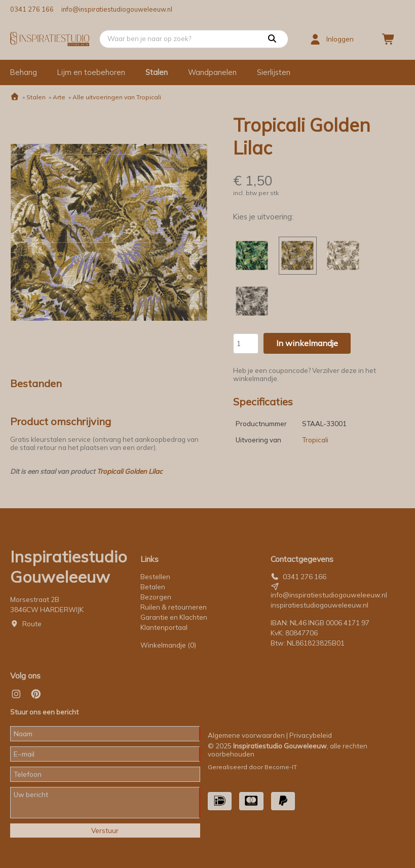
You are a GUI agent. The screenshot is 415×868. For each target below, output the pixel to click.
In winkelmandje (307, 343)
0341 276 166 (32, 9)
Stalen (157, 72)
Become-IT (281, 767)
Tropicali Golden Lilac (130, 471)
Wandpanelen (212, 72)
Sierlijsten (274, 72)
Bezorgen (156, 597)
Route (32, 624)
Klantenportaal (164, 627)
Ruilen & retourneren (174, 607)
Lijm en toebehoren (91, 72)
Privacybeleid (311, 735)
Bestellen (155, 577)
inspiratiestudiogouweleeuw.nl (319, 605)
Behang (24, 72)
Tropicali (315, 440)
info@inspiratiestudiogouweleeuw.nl (117, 9)
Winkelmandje (168, 645)
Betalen (153, 587)
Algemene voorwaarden (246, 735)
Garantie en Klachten (175, 617)
